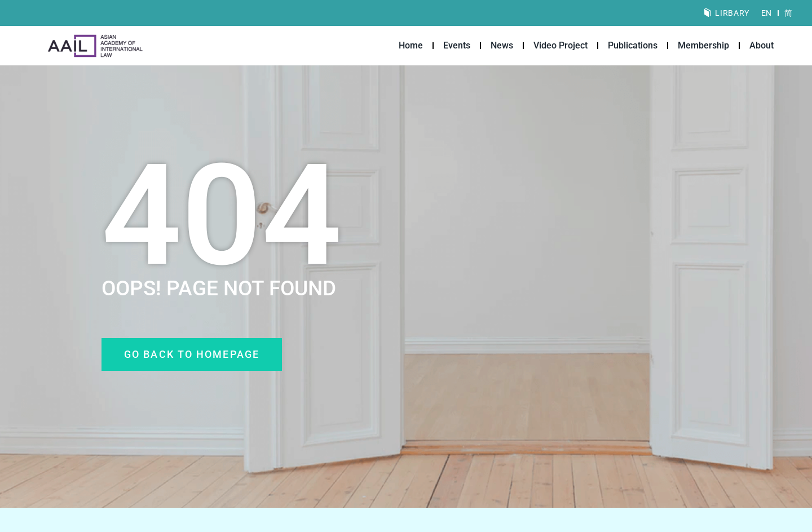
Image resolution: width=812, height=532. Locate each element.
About (762, 45)
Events (457, 45)
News (502, 45)
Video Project (561, 45)
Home (411, 45)
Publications (633, 45)
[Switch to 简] (788, 13)
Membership (703, 45)
